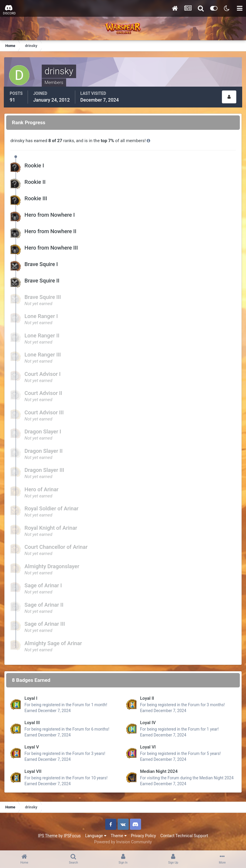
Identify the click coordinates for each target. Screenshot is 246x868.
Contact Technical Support (184, 835)
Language (96, 835)
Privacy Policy (144, 835)
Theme (119, 835)
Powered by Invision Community (123, 841)
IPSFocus (72, 835)
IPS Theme (48, 835)
